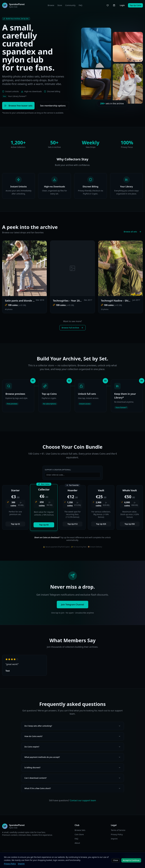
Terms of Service (118, 830)
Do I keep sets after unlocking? (73, 726)
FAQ (81, 5)
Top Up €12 (72, 524)
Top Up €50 (130, 524)
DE (60, 857)
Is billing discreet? (73, 768)
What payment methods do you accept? (73, 757)
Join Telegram (133, 857)
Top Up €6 (44, 525)
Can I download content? (73, 778)
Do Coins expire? (73, 747)
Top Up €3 (15, 524)
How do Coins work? (73, 736)
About (77, 843)
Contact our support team (83, 800)
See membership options (53, 106)
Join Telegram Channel (72, 605)
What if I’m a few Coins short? (73, 788)
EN (56, 857)
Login (122, 5)
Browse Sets (80, 830)
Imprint (114, 839)
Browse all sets (132, 232)
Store (60, 5)
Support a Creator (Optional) (58, 470)
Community (70, 5)
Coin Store (79, 834)
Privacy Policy (117, 834)
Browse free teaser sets (18, 106)
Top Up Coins (135, 5)
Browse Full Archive (73, 328)
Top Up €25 (101, 524)
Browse (51, 5)
